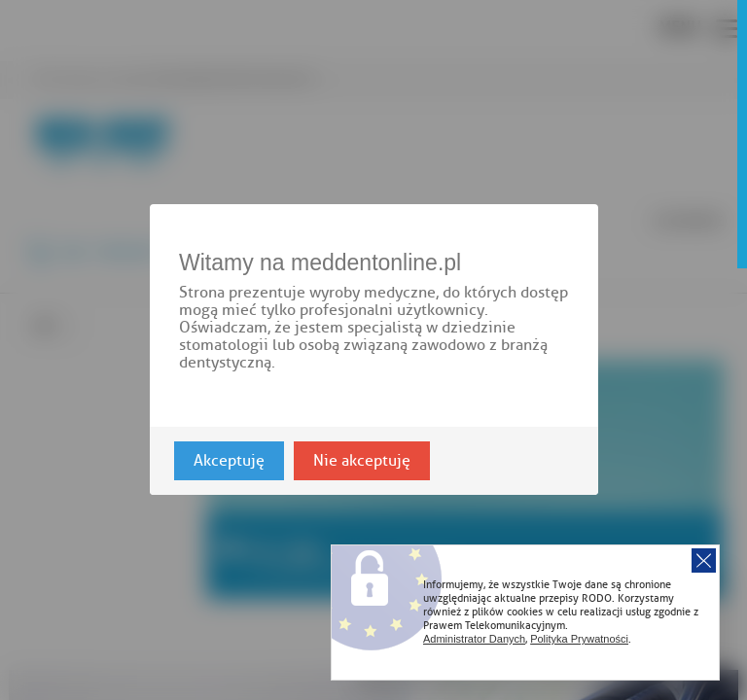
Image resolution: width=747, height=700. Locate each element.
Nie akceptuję (362, 462)
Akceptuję (229, 462)
